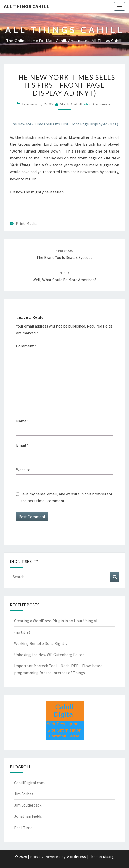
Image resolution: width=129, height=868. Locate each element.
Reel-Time (23, 828)
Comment (26, 346)
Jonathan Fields (28, 816)
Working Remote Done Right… (41, 643)
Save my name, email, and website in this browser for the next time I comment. (67, 497)
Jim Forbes (24, 794)
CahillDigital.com (29, 783)
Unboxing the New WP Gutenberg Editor (49, 655)
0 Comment (101, 104)
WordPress (77, 857)
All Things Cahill (26, 6)
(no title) (22, 632)
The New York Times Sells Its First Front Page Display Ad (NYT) (64, 124)
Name (23, 421)
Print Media (26, 223)
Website (23, 470)
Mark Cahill (71, 104)
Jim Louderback (28, 805)
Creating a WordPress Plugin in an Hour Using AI (56, 621)
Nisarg (109, 857)
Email (22, 445)
